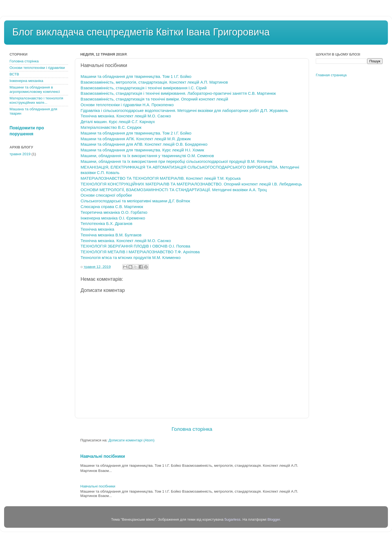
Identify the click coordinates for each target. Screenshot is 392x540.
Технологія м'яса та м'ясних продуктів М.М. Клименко (131, 258)
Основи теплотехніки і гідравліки (37, 68)
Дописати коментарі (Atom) (131, 440)
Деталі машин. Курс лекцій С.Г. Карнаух (118, 122)
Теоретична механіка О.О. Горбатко (114, 212)
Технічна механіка (97, 229)
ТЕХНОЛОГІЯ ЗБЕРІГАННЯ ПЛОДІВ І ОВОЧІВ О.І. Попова (135, 246)
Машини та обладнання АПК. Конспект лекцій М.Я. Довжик (136, 139)
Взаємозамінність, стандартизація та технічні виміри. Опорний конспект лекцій (154, 99)
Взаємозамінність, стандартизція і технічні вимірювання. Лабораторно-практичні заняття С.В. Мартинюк (178, 93)
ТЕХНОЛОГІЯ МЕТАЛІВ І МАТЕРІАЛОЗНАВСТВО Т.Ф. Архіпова (140, 252)
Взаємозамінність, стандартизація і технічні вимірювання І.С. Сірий (144, 88)
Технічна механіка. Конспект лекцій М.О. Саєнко (126, 116)
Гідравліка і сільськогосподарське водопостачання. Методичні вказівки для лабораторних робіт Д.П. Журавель (184, 111)
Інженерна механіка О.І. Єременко (113, 218)
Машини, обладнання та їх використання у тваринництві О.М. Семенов (147, 156)
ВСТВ (14, 74)
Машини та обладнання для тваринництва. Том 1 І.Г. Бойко (136, 77)
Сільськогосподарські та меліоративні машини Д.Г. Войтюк (135, 201)
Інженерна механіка (26, 81)
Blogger (274, 519)
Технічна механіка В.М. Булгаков (111, 235)
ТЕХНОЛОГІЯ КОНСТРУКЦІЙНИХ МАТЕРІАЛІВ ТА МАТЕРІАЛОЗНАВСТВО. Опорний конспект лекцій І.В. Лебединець (191, 184)
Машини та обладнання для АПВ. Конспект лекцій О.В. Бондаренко (144, 144)
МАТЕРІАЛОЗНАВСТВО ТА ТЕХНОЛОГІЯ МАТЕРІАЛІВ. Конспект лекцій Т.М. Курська (161, 178)
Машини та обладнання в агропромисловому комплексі (35, 89)
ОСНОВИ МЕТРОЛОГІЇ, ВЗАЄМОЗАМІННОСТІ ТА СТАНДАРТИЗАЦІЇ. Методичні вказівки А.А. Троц (174, 190)
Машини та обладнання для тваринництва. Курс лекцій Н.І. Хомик (142, 150)
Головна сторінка (192, 429)
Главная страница (331, 75)
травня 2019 (20, 154)
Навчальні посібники (103, 456)
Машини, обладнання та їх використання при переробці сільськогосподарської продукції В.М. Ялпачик (177, 161)
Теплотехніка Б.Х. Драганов (106, 224)
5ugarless (233, 519)
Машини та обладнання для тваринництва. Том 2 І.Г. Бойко (136, 133)
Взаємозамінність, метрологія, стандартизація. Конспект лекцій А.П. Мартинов (154, 82)
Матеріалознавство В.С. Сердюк (111, 127)
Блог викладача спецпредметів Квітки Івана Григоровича (141, 32)
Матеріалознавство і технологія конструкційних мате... (36, 100)
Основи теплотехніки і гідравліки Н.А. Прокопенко (127, 105)
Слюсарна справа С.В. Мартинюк (112, 207)
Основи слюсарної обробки (106, 195)
